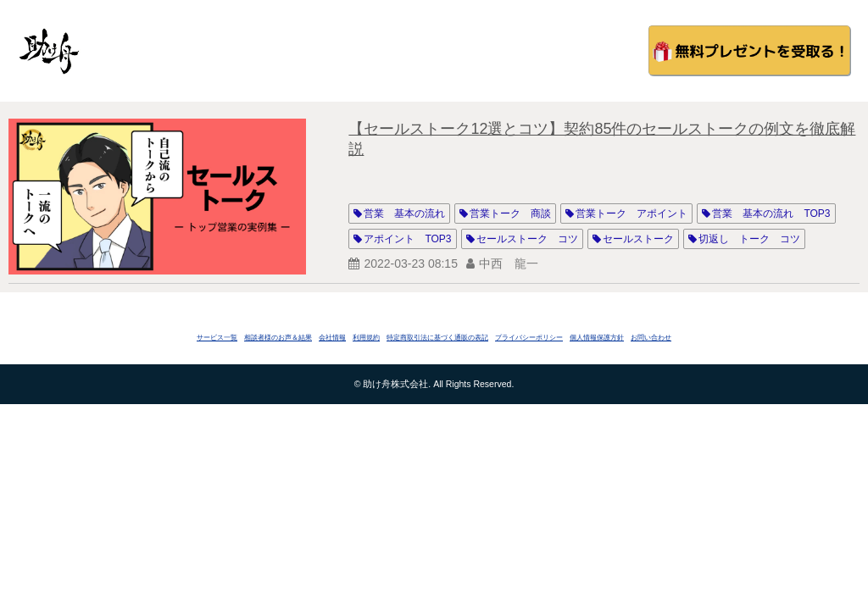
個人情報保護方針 (597, 338)
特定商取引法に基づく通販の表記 (437, 338)
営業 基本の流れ (404, 213)
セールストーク (638, 239)
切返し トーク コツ (749, 239)
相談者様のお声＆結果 (278, 338)
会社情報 (332, 338)
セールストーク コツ (527, 239)
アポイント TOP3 (407, 239)
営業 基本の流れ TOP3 (771, 213)
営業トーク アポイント (632, 213)
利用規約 (366, 338)
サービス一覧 (217, 338)
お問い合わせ (651, 338)
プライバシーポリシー (529, 338)
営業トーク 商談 (510, 213)
